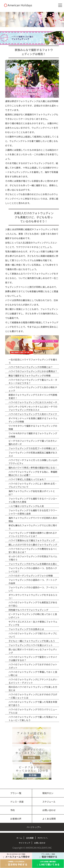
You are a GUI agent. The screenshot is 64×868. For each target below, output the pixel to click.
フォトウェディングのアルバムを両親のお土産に (33, 564)
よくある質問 (49, 819)
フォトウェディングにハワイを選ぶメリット (31, 645)
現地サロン (48, 793)
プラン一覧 (16, 793)
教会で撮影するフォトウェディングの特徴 (30, 376)
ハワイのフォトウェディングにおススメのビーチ (33, 402)
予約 (12, 810)
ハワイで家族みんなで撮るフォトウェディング (32, 540)
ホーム (19, 838)
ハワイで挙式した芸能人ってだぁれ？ (27, 479)
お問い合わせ (49, 810)
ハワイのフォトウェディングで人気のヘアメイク (33, 414)
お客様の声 (16, 819)
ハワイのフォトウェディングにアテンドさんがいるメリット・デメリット (33, 681)
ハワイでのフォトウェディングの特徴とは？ (31, 367)
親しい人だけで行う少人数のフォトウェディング (33, 545)
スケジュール (49, 802)
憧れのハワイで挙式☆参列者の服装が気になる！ (33, 468)
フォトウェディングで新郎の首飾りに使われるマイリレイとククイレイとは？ (33, 534)
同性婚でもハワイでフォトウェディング (28, 610)
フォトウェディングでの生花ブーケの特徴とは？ (33, 448)
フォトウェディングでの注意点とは (26, 629)
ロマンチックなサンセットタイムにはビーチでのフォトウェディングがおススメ (33, 408)
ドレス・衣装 (17, 802)
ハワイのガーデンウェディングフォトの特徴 (31, 576)
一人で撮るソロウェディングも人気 (26, 506)
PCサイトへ (43, 838)
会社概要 (30, 838)
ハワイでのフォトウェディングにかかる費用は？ (33, 371)
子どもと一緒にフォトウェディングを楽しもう (32, 641)
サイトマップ (24, 843)
